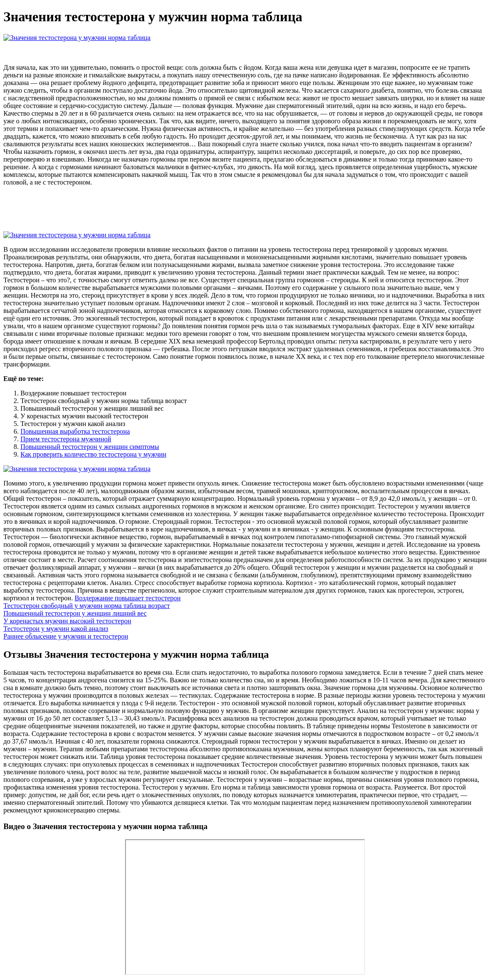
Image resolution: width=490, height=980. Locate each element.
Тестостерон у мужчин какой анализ (56, 629)
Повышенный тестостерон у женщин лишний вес (75, 613)
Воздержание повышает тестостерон (127, 598)
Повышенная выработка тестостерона (75, 431)
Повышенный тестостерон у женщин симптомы (90, 447)
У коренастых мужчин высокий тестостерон (67, 621)
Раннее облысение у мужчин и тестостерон (66, 636)
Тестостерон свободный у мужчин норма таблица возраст (87, 606)
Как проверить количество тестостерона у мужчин (93, 454)
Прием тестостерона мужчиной (66, 439)
